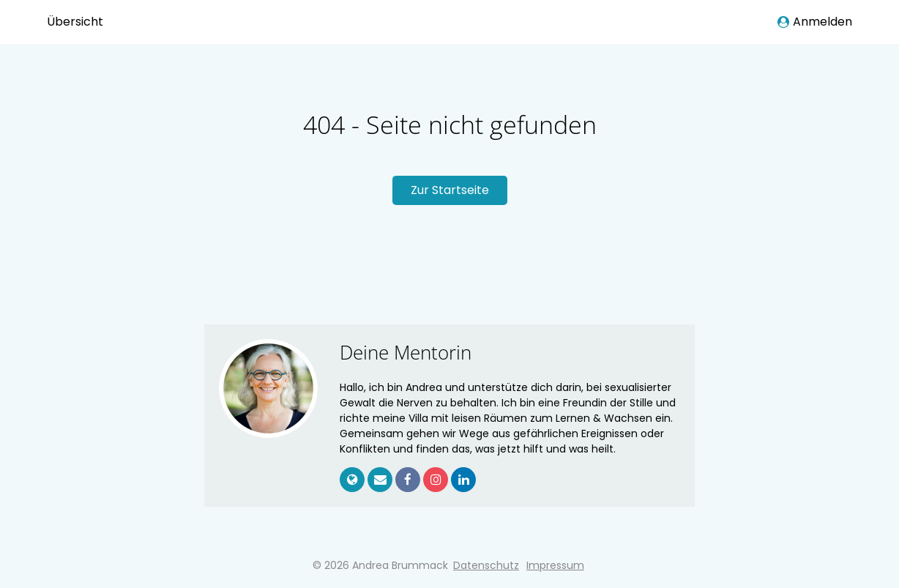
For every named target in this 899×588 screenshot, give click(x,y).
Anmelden (815, 22)
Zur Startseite (450, 190)
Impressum (555, 565)
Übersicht (75, 22)
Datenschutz (486, 565)
